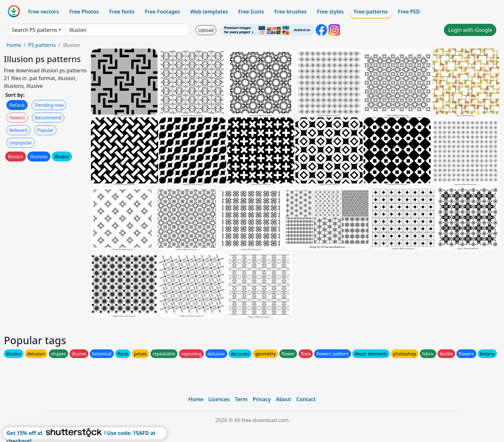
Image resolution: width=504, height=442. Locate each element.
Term (241, 399)
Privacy (262, 399)
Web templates (209, 12)
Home (14, 45)
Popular (45, 130)
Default (17, 105)
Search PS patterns (35, 30)
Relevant (18, 130)
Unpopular (21, 143)
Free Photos (84, 12)
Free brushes (290, 12)
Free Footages (162, 12)
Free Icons (251, 12)
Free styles (330, 12)
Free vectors (44, 12)
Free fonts (122, 12)
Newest (17, 118)
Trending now (49, 105)
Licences (219, 399)
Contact (306, 399)
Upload (206, 30)
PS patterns (42, 45)
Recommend (48, 118)
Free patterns (371, 12)
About (283, 399)
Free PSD (409, 12)
